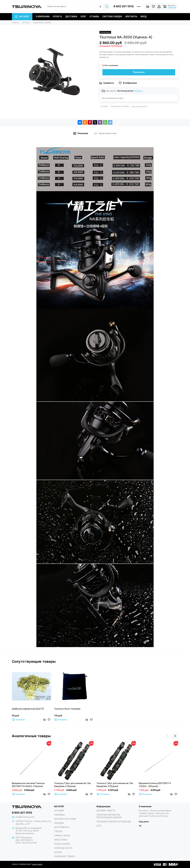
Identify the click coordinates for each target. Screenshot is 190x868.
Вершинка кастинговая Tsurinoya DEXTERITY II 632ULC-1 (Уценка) (28, 785)
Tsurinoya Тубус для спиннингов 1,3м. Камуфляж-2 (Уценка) (73, 785)
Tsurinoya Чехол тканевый (67, 709)
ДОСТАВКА (71, 17)
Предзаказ (139, 72)
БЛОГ (83, 17)
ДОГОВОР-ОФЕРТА (106, 811)
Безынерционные (139, 106)
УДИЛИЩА (60, 815)
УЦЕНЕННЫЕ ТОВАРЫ (120, 106)
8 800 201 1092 (124, 6)
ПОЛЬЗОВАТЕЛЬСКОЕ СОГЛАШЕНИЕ (114, 822)
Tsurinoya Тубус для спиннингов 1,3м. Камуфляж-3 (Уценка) (115, 785)
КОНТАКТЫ (131, 17)
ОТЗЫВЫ (94, 17)
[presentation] (168, 736)
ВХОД (144, 17)
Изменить (138, 91)
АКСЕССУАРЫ (61, 840)
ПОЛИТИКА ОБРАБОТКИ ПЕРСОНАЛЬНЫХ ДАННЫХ (109, 816)
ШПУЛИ (58, 852)
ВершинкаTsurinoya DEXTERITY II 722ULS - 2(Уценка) (155, 785)
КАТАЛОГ (22, 17)
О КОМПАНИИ (43, 17)
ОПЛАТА (57, 17)
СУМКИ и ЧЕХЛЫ (62, 836)
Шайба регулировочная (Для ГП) (28, 709)
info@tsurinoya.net (25, 817)
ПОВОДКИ (59, 823)
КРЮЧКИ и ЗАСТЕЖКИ (65, 819)
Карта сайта (37, 864)
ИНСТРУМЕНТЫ (62, 827)
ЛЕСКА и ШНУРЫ (62, 844)
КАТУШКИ (59, 811)
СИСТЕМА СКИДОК (112, 17)
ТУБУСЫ (58, 832)
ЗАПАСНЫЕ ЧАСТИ (63, 848)
